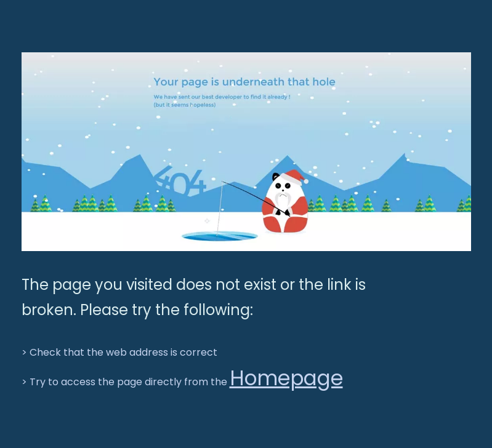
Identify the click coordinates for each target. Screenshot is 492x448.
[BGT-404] (246, 152)
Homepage (286, 378)
